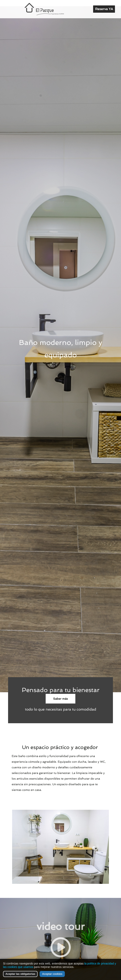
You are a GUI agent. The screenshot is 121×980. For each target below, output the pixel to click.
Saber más (60, 699)
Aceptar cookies (52, 974)
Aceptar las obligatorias (20, 974)
